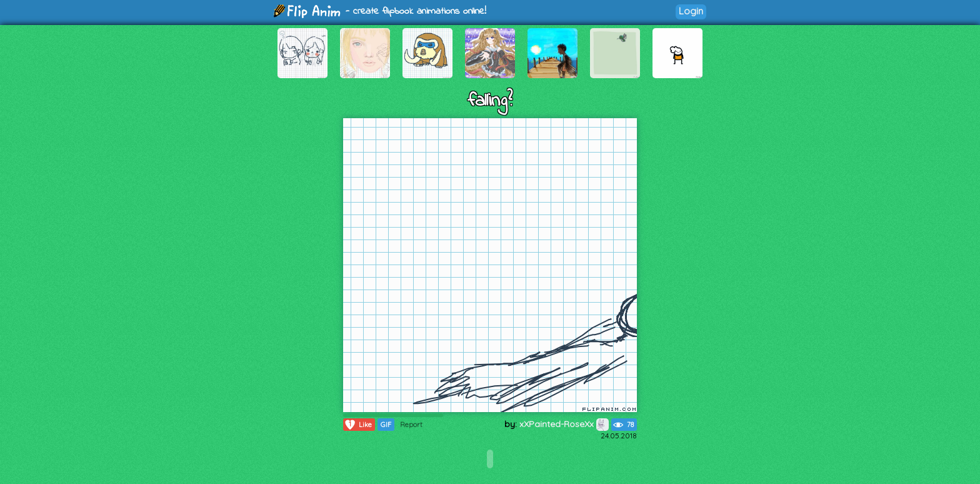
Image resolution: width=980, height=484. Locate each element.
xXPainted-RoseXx (564, 424)
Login (691, 11)
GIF (386, 425)
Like (358, 425)
